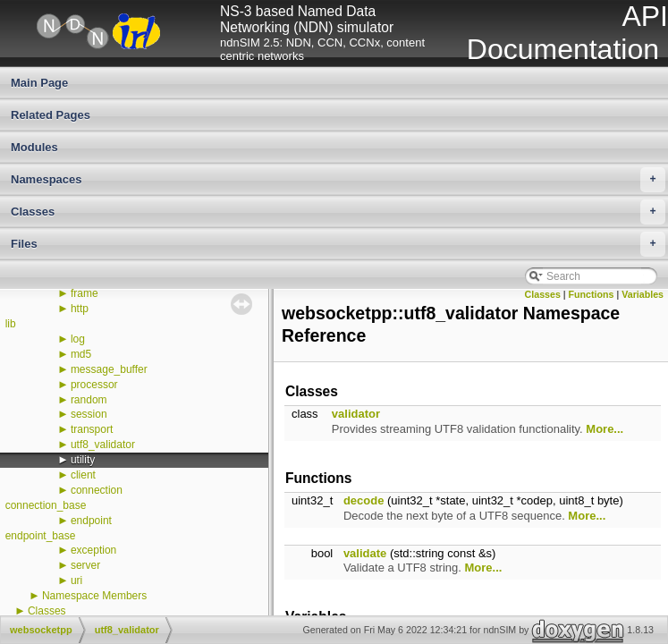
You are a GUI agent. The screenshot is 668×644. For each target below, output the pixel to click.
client (83, 475)
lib (11, 324)
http (80, 309)
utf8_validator (103, 445)
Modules (34, 147)
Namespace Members (94, 596)
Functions (592, 294)
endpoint (91, 521)
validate (365, 553)
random (89, 400)
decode (364, 500)
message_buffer (109, 369)
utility (83, 460)
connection (97, 490)
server (85, 565)
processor (94, 385)
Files (338, 244)
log (78, 339)
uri (76, 580)
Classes (338, 212)
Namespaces (338, 180)
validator (356, 414)
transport (92, 429)
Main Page (39, 83)
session (89, 414)
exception (93, 550)
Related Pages (51, 115)
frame (85, 293)
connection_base (46, 505)
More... (605, 429)
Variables (643, 294)
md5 (81, 354)
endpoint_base (41, 536)
